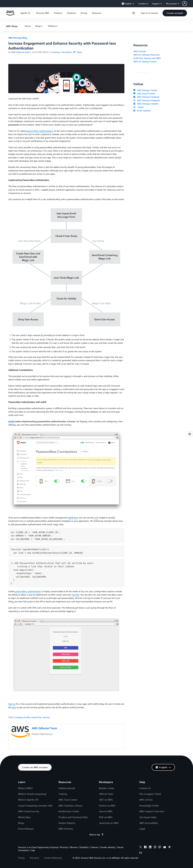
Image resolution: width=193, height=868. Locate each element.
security (46, 717)
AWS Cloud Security (29, 811)
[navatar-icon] (185, 4)
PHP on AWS (106, 817)
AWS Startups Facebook (146, 97)
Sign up (12, 704)
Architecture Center (69, 811)
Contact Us (145, 788)
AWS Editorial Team (21, 52)
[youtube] (165, 847)
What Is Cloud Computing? (32, 794)
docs (14, 707)
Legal (142, 829)
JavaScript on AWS (109, 823)
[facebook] (145, 847)
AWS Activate (140, 51)
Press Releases (26, 829)
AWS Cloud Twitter (144, 94)
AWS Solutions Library (70, 806)
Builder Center (107, 788)
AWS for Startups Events (145, 61)
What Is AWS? (25, 788)
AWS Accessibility (149, 823)
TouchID (75, 595)
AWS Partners (66, 829)
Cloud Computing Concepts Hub (35, 806)
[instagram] (155, 847)
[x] (141, 847)
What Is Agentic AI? (28, 800)
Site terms (34, 858)
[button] (188, 4)
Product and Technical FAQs (73, 817)
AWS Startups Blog (18, 38)
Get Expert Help (148, 817)
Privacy (21, 858)
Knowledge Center (149, 806)
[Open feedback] (190, 434)
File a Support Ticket (150, 794)
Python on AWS (107, 806)
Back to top (97, 835)
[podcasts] (169, 847)
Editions (52, 26)
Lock (96, 518)
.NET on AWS (106, 800)
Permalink (66, 52)
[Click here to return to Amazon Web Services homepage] (10, 15)
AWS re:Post (146, 800)
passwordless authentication (40, 131)
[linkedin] (150, 847)
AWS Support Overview (152, 811)
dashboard (73, 518)
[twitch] (160, 847)
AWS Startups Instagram (147, 100)
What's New (24, 817)
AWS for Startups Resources (146, 55)
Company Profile (22, 717)
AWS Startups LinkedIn (146, 104)
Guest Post (36, 717)
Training (63, 794)
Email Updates (142, 110)
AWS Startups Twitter (145, 90)
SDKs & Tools (106, 794)
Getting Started (67, 788)
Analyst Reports (67, 823)
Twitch (139, 107)
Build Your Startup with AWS (147, 58)
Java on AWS (106, 811)
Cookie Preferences (53, 858)
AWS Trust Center (68, 800)
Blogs (38, 26)
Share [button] (78, 52)
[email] (141, 853)
